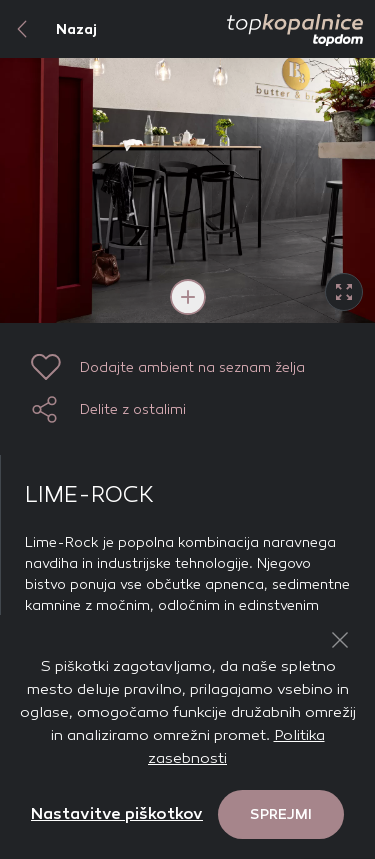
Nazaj (48, 29)
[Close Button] (340, 640)
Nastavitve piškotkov (117, 813)
